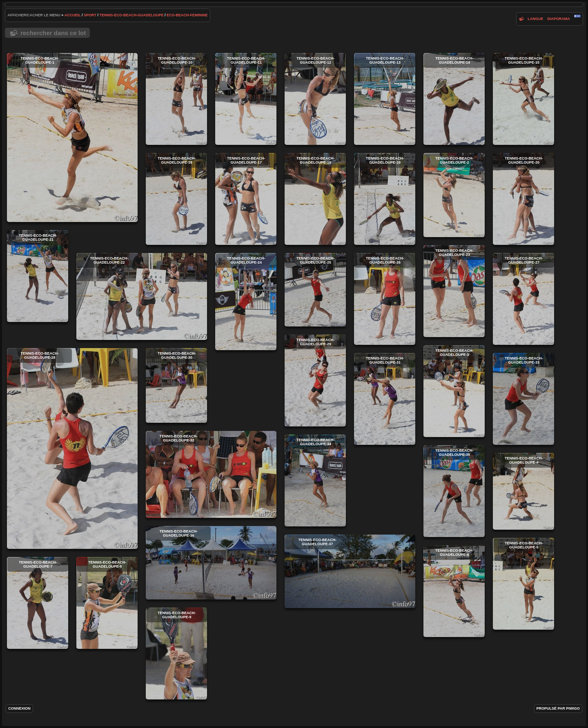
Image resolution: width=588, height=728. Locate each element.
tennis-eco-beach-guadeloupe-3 (454, 391)
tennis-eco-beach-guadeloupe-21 (38, 276)
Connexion (19, 708)
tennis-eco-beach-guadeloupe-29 (315, 381)
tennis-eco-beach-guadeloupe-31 (385, 399)
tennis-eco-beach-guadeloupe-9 (176, 654)
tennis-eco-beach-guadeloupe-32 (211, 474)
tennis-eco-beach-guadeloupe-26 (385, 299)
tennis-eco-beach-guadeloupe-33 (523, 399)
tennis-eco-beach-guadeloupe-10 (176, 99)
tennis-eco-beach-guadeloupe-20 (523, 199)
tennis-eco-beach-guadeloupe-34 (315, 481)
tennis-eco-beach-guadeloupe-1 (72, 138)
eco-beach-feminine (187, 15)
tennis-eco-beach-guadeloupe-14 (454, 99)
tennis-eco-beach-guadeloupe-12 (315, 99)
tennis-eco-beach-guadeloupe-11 (246, 99)
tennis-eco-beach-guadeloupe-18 (315, 199)
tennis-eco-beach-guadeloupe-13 (385, 99)
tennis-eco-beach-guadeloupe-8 (107, 603)
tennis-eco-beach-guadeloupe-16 (176, 199)
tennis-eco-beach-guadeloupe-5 (523, 584)
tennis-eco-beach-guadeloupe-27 (523, 299)
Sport (90, 15)
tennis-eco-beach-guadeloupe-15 (523, 99)
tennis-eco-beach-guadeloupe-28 (72, 448)
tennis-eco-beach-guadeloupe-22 (142, 296)
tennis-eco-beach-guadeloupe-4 (523, 491)
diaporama (559, 19)
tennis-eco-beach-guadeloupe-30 (176, 385)
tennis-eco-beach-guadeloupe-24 (246, 302)
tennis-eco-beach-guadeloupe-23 (454, 291)
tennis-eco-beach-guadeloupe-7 (38, 603)
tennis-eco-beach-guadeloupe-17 (246, 199)
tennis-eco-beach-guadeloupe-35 (454, 491)
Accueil (73, 15)
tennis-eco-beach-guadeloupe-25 (315, 290)
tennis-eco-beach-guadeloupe (132, 15)
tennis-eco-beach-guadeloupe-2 (454, 195)
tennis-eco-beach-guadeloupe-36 (211, 563)
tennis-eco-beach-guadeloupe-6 (454, 591)
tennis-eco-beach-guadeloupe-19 (385, 199)
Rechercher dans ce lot (53, 33)
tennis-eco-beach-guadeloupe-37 (350, 571)
